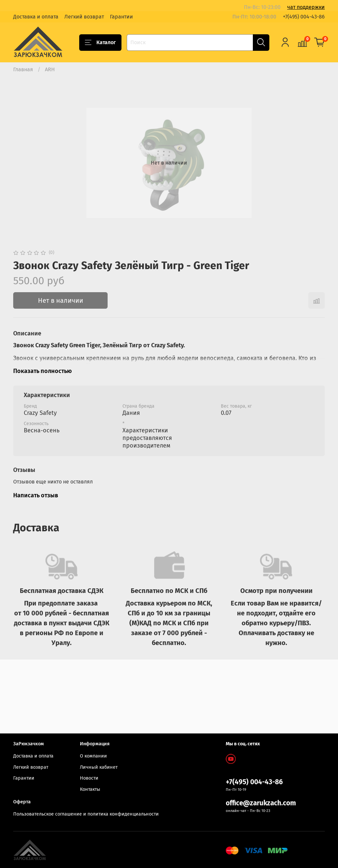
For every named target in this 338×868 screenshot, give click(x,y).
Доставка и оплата (36, 17)
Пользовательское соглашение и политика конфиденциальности (86, 814)
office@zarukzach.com (261, 803)
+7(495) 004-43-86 (304, 17)
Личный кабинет (99, 767)
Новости (89, 778)
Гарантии (121, 17)
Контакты (90, 789)
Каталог (100, 43)
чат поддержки (306, 7)
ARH (50, 69)
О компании (93, 756)
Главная (23, 69)
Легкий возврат (84, 17)
